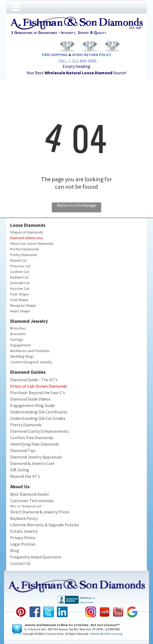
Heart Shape (20, 311)
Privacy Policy (23, 538)
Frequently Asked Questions (36, 557)
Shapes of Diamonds (27, 232)
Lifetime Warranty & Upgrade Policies (45, 525)
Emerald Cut (20, 283)
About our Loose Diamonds (32, 243)
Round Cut (18, 260)
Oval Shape (19, 300)
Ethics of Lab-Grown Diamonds (39, 386)
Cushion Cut (20, 272)
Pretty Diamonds (24, 255)
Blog (15, 550)
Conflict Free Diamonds (32, 438)
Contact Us (20, 563)
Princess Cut (20, 266)
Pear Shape (19, 294)
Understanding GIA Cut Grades (38, 418)
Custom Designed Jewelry (31, 362)
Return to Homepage (76, 205)
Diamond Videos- (24, 238)
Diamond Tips (23, 450)
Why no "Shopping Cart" (26, 506)
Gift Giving (20, 470)
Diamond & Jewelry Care (32, 463)
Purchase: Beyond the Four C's (38, 393)
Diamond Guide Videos (30, 399)
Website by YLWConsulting (106, 634)
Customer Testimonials (32, 501)
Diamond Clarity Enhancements (39, 431)
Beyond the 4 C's (25, 476)
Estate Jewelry (24, 531)
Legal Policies (23, 544)
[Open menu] (16, 7)
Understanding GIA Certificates (39, 412)
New (40, 238)
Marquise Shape (23, 305)
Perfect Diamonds (25, 249)
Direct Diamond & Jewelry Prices (40, 512)
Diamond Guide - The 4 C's (34, 380)
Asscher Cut (20, 288)
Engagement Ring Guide (32, 405)
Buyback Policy (24, 518)
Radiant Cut (19, 277)
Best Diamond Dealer (30, 494)
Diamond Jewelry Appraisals (36, 457)
